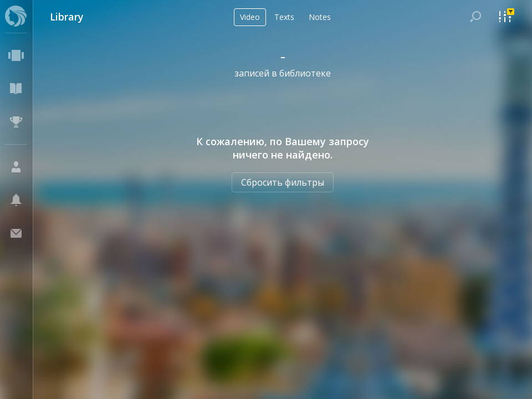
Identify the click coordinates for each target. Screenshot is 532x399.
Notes (320, 17)
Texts (284, 17)
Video (250, 17)
